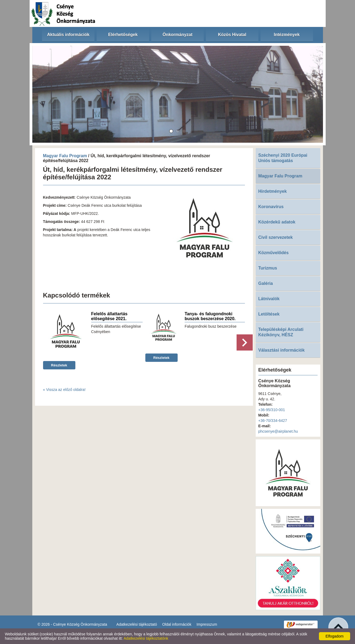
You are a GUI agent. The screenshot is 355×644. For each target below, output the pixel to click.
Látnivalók (269, 299)
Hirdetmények (273, 191)
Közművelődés (274, 253)
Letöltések (269, 314)
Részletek (59, 365)
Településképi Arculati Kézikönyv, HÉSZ (281, 332)
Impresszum (207, 624)
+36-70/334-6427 (273, 421)
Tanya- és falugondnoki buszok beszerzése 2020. (210, 316)
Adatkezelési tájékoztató (137, 624)
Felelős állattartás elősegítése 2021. (109, 316)
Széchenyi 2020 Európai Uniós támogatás (283, 158)
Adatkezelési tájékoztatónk (146, 638)
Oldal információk (177, 624)
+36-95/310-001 (272, 410)
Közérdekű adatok (277, 222)
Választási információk (282, 350)
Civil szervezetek (276, 237)
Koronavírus (271, 207)
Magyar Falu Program (65, 156)
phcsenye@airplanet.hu (278, 431)
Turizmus (268, 268)
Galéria (266, 283)
